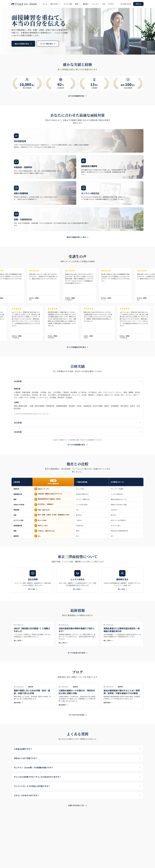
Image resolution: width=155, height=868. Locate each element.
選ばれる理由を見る (23, 44)
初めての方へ (55, 4)
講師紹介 (86, 4)
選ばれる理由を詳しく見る (77, 237)
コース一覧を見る (48, 44)
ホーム (45, 4)
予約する (138, 4)
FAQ (104, 4)
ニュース (95, 4)
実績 (78, 4)
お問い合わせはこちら (77, 805)
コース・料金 (68, 4)
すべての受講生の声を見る (77, 347)
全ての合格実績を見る (77, 96)
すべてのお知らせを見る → (77, 653)
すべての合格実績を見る (77, 445)
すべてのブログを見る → (77, 715)
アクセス (111, 4)
